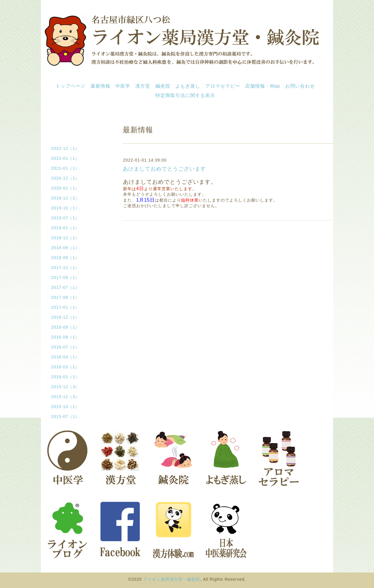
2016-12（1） (65, 317)
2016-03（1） (65, 367)
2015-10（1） (65, 407)
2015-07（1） (65, 417)
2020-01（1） (65, 188)
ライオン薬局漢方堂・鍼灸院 (172, 579)
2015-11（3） (65, 397)
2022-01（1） (65, 158)
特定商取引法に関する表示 (185, 95)
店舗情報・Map (263, 86)
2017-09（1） (65, 277)
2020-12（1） (65, 178)
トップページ (70, 86)
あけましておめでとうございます (164, 169)
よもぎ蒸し (188, 86)
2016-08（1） (65, 337)
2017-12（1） (65, 268)
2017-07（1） (65, 287)
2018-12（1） (65, 238)
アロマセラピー (223, 86)
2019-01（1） (65, 228)
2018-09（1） (65, 248)
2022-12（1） (65, 148)
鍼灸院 (163, 86)
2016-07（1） (65, 347)
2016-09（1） (65, 327)
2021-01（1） (65, 168)
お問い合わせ (300, 86)
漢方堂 (143, 86)
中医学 (123, 86)
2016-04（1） (65, 357)
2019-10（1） (65, 208)
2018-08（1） (65, 258)
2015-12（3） (65, 387)
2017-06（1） (65, 297)
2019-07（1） (65, 218)
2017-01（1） (65, 307)
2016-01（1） (65, 377)
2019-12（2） (65, 198)
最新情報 (101, 86)
